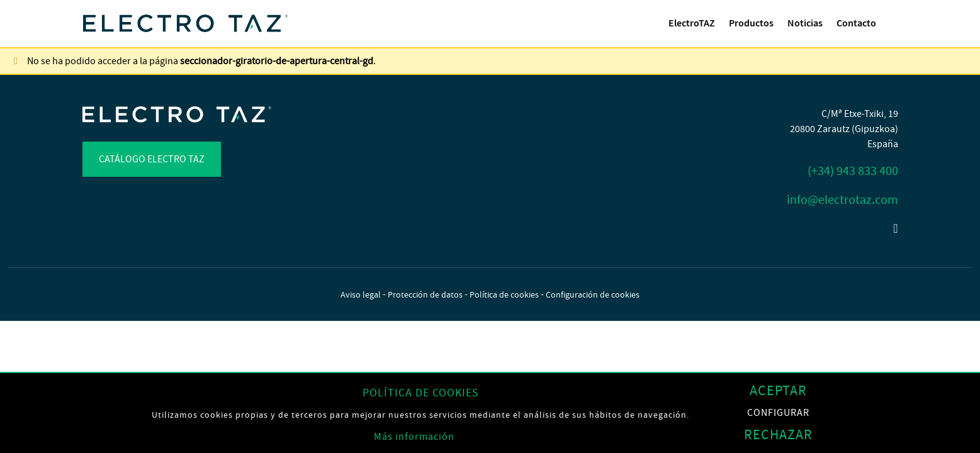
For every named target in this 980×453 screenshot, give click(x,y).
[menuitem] (692, 23)
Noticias (805, 23)
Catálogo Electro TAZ (152, 159)
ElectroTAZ (692, 23)
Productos (751, 23)
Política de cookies (504, 294)
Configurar (778, 413)
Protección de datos (425, 294)
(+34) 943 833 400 (853, 171)
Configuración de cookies (593, 294)
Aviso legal (361, 294)
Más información (414, 437)
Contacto (856, 23)
